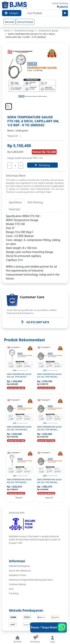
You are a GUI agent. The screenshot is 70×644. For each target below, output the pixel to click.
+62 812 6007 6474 (35, 322)
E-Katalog (14, 593)
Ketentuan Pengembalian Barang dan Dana (31, 580)
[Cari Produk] (44, 13)
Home (7, 31)
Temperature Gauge (24, 31)
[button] (9, 107)
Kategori (12, 13)
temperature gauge (48, 31)
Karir (11, 589)
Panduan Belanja (17, 584)
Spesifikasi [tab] (15, 202)
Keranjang (42, 165)
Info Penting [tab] (35, 202)
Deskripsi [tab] (14, 209)
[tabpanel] (34, 238)
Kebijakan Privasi (17, 575)
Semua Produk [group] (25, 22)
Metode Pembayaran (19, 566)
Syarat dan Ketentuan (20, 571)
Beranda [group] (9, 22)
